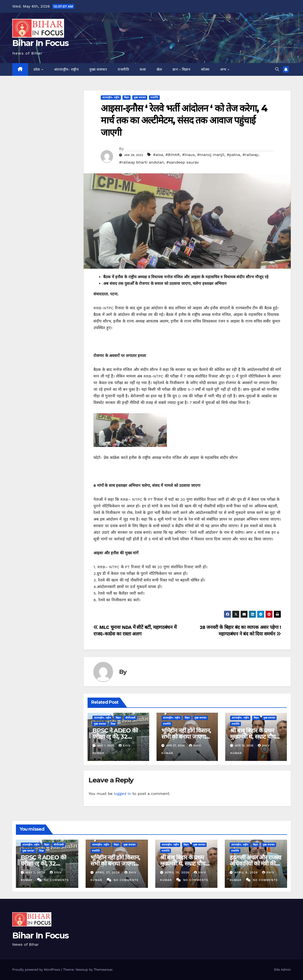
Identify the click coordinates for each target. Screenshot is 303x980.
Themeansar (103, 970)
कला (143, 69)
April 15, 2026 (178, 872)
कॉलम (205, 69)
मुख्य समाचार (98, 69)
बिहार (127, 97)
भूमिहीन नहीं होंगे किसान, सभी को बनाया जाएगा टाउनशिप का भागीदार (186, 737)
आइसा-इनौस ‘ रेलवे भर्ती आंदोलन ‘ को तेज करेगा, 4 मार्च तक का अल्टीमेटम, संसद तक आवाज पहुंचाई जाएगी (184, 120)
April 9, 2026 (247, 872)
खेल (159, 69)
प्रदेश (37, 69)
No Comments (56, 880)
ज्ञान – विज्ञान (181, 69)
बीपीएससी (130, 718)
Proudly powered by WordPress (37, 970)
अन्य (224, 69)
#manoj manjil (211, 155)
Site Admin (282, 970)
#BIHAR (173, 155)
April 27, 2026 (108, 872)
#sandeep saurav (182, 162)
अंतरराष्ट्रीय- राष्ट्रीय (66, 69)
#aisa (158, 155)
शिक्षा (113, 724)
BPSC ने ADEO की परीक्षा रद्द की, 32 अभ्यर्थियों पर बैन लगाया (116, 737)
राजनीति (123, 69)
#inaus (189, 155)
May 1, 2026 (36, 872)
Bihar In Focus (40, 43)
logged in (123, 794)
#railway (251, 155)
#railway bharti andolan (141, 162)
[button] (277, 69)
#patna (233, 155)
